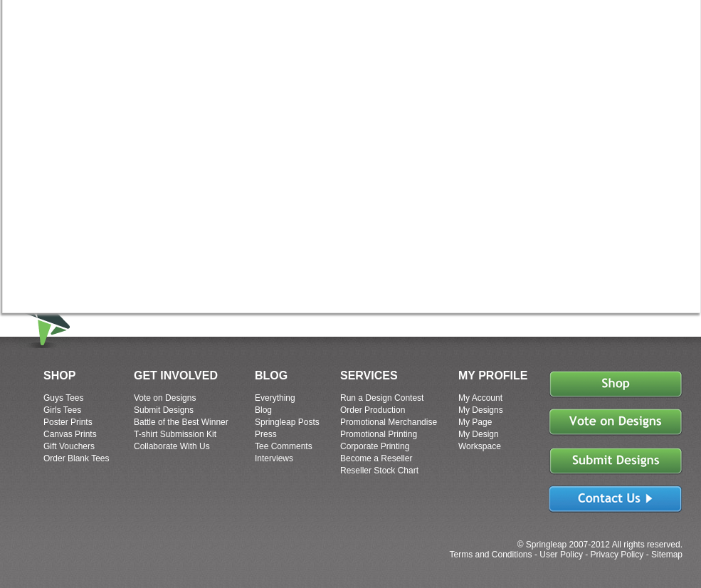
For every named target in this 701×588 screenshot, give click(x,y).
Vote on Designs (165, 398)
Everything (275, 398)
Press (266, 434)
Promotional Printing (379, 434)
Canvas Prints (70, 434)
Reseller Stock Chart (379, 471)
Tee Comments (284, 446)
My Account (480, 398)
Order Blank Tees (77, 458)
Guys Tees (63, 398)
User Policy (561, 555)
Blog (263, 410)
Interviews (274, 458)
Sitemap (667, 555)
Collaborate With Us (172, 446)
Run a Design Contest (382, 398)
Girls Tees (62, 410)
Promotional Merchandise (389, 422)
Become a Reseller (376, 458)
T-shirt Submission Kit (175, 434)
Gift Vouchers (69, 446)
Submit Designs (164, 410)
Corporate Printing (375, 446)
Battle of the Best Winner (181, 422)
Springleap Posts (287, 422)
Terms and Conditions (490, 555)
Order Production (373, 410)
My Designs (481, 410)
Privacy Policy (617, 555)
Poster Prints (68, 422)
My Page (475, 422)
